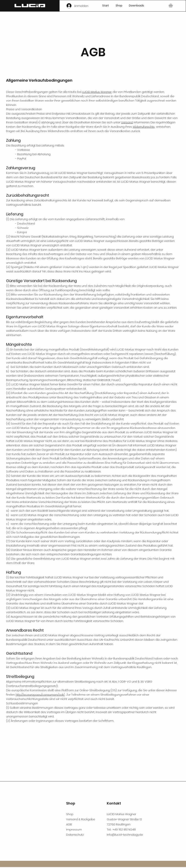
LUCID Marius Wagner (97, 92)
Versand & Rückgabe (81, 819)
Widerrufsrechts (144, 127)
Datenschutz (75, 835)
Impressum (74, 829)
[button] (173, 5)
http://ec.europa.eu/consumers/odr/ (40, 695)
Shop (70, 814)
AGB (69, 824)
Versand (127, 122)
